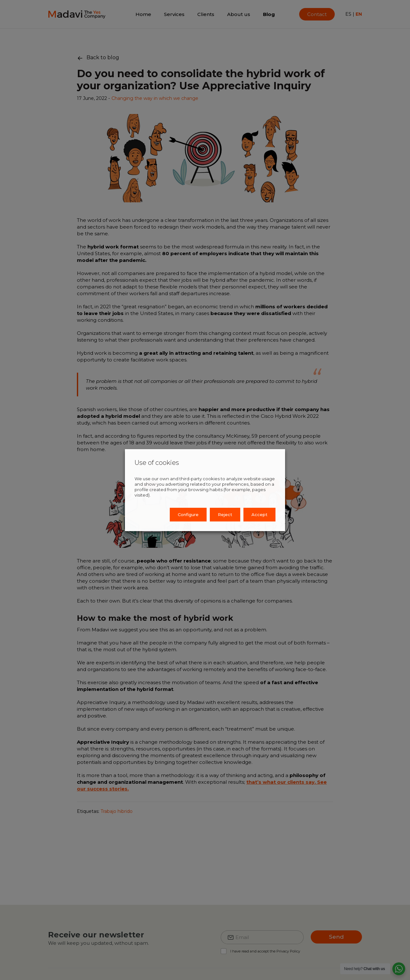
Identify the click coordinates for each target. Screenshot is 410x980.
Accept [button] (259, 514)
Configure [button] (188, 514)
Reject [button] (225, 514)
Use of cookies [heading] (157, 462)
